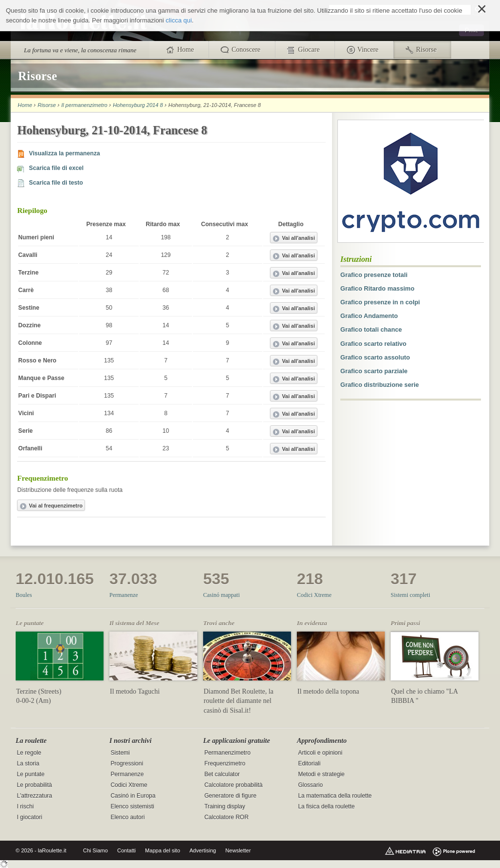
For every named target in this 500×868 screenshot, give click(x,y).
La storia (28, 763)
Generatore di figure (230, 796)
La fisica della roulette (326, 807)
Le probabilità (34, 785)
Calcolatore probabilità (233, 785)
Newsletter (238, 850)
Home (25, 105)
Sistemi (120, 753)
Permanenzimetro (227, 753)
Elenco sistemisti (132, 807)
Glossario (310, 785)
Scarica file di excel (56, 168)
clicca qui (178, 20)
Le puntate (31, 774)
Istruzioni (356, 259)
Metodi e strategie (321, 774)
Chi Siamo (95, 850)
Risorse (47, 105)
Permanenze (124, 595)
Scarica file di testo (56, 183)
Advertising (203, 850)
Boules (24, 595)
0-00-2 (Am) (33, 701)
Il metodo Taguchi (135, 691)
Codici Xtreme (314, 595)
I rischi (25, 807)
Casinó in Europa (133, 796)
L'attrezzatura (34, 796)
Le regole (29, 753)
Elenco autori (127, 818)
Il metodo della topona (328, 691)
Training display (225, 807)
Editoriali (309, 763)
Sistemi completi (410, 595)
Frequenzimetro (225, 763)
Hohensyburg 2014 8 (138, 105)
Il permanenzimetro (84, 105)
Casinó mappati (221, 595)
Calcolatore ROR (226, 818)
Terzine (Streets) (39, 691)
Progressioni (127, 763)
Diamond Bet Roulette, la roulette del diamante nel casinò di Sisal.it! (239, 701)
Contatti (126, 850)
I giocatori (29, 818)
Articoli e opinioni (320, 753)
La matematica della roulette (335, 796)
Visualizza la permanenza (64, 153)
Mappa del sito (163, 850)
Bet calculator (222, 774)
